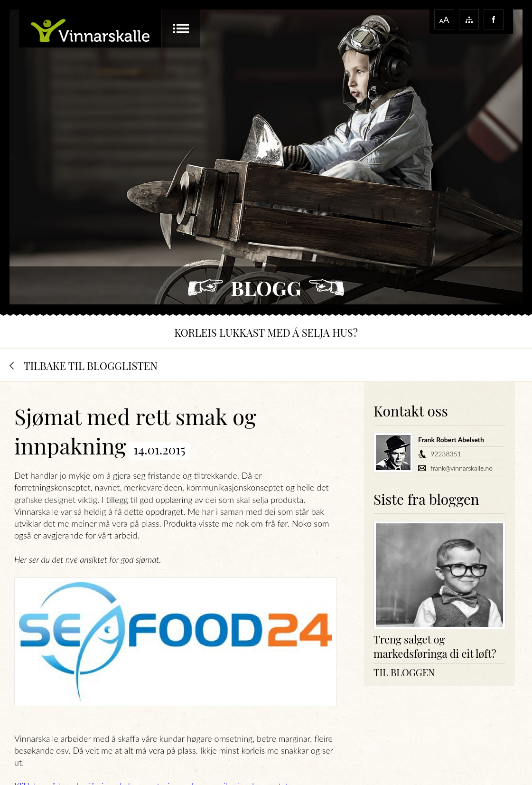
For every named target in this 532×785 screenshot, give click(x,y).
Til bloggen (404, 672)
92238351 (446, 454)
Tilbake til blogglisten (91, 366)
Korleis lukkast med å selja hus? (266, 332)
